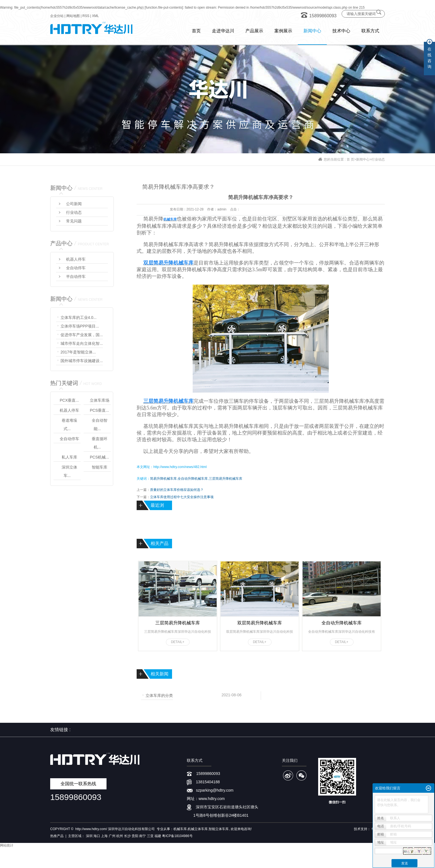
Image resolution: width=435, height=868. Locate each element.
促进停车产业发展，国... (82, 335)
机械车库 (180, 829)
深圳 (89, 836)
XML (96, 16)
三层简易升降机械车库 (226, 479)
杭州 (120, 836)
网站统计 (7, 845)
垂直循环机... (100, 443)
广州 (112, 836)
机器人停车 (76, 259)
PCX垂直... (69, 400)
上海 (104, 836)
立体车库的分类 (159, 695)
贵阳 (135, 836)
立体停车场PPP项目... (80, 326)
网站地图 (73, 16)
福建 (158, 836)
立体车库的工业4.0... (78, 317)
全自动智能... (100, 425)
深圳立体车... (69, 471)
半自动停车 (76, 277)
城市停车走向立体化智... (82, 343)
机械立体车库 (198, 829)
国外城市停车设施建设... (82, 361)
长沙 (127, 836)
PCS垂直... (99, 410)
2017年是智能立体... (78, 352)
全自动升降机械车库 (193, 479)
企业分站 (57, 16)
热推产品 (57, 836)
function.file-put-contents (164, 8)
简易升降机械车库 (173, 426)
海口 (97, 836)
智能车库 (100, 467)
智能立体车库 (219, 829)
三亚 (150, 836)
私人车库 (69, 457)
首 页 (350, 159)
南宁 (142, 836)
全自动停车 (76, 268)
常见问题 (74, 221)
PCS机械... (99, 457)
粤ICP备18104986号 (177, 836)
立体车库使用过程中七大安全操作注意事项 (182, 497)
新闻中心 (363, 159)
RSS (86, 16)
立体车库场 (100, 400)
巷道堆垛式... (69, 425)
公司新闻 (74, 204)
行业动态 (378, 159)
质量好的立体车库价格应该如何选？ (177, 490)
